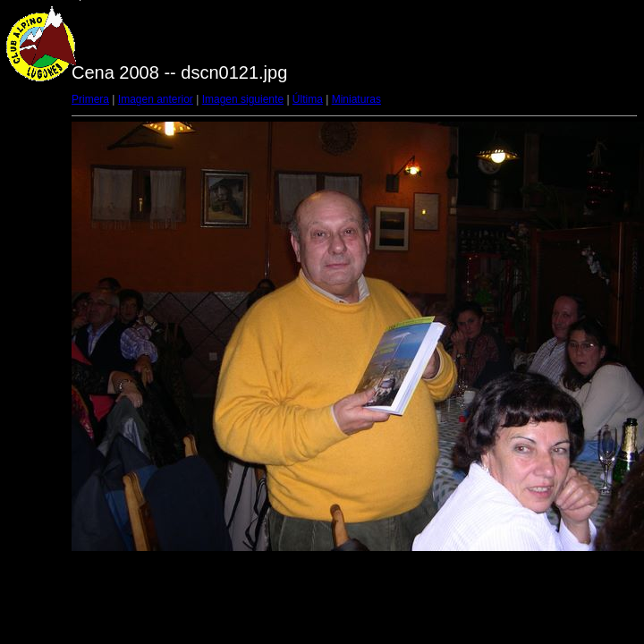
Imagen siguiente (243, 99)
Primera (90, 99)
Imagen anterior (156, 99)
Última (308, 99)
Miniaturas (356, 99)
